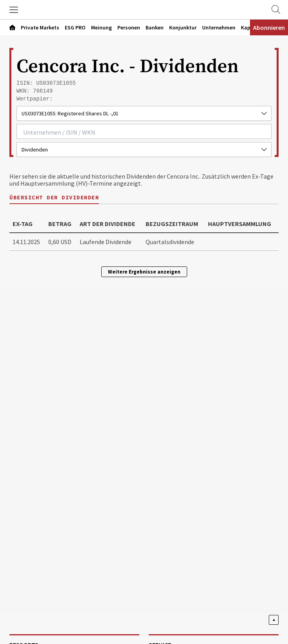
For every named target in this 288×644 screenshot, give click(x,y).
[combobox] (144, 131)
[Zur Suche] (276, 10)
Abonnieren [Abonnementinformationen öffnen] (269, 27)
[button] (14, 10)
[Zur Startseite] (144, 10)
